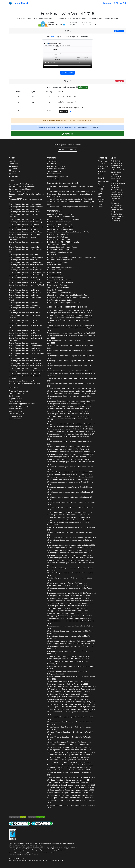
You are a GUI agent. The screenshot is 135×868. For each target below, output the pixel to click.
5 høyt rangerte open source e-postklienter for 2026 (71, 529)
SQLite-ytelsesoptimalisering (58, 288)
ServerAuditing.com (16, 414)
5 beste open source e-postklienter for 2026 (68, 416)
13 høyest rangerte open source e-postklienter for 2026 (69, 443)
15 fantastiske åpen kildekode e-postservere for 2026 (71, 385)
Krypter (63, 111)
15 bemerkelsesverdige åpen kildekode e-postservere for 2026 (71, 375)
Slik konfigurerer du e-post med (25, 204)
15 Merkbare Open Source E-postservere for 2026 (68, 757)
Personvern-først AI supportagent (60, 229)
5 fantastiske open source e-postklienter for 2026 (70, 579)
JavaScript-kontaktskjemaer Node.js (61, 267)
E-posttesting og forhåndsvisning (60, 252)
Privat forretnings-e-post (18, 391)
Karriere (100, 207)
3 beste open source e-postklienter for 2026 (69, 515)
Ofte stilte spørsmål (67, 150)
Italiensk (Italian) (116, 190)
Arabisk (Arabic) (116, 161)
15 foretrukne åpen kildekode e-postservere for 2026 (69, 397)
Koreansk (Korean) (117, 194)
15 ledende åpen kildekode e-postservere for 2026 (70, 347)
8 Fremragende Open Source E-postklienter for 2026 (69, 750)
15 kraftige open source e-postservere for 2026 (68, 409)
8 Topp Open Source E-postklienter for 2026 (70, 798)
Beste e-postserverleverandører (59, 222)
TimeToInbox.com (16, 411)
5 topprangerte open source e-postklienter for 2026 (69, 618)
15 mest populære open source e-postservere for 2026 (71, 431)
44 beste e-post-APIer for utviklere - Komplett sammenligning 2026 (71, 203)
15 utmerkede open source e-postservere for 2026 (69, 457)
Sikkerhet (101, 186)
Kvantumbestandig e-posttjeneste (60, 282)
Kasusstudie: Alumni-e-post (58, 234)
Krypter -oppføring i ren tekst (22, 404)
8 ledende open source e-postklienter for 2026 (71, 644)
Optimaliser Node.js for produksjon (60, 260)
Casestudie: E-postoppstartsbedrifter (61, 293)
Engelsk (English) (117, 172)
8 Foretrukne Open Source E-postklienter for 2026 (71, 689)
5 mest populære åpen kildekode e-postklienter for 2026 (71, 333)
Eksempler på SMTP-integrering (21, 184)
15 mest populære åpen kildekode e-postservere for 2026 (69, 329)
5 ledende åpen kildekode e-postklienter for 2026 (70, 352)
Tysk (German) (116, 179)
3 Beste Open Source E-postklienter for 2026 (71, 704)
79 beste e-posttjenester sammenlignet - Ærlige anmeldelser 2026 (70, 188)
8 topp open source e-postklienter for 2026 (68, 613)
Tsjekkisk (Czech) (117, 165)
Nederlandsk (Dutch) (118, 170)
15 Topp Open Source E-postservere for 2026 (71, 707)
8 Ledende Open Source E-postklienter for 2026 (68, 745)
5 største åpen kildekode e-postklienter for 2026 (71, 394)
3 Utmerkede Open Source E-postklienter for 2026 (71, 755)
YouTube (102, 171)
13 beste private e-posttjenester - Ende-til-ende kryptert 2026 (71, 192)
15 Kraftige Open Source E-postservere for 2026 (68, 697)
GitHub (101, 164)
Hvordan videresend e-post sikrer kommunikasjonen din (68, 298)
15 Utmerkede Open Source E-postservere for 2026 (71, 752)
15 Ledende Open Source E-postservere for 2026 (69, 742)
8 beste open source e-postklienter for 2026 (67, 586)
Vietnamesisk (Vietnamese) (115, 220)
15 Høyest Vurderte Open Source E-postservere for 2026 (70, 733)
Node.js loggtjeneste (55, 277)
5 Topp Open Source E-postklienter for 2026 (71, 709)
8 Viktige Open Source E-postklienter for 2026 (69, 694)
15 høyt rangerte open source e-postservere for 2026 (71, 426)
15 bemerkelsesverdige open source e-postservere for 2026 (70, 463)
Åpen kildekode (53, 179)
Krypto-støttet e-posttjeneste (58, 262)
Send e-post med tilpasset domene (22, 186)
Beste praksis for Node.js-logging (60, 224)
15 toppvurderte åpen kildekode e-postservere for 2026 (69, 322)
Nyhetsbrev (103, 161)
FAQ (124, 3)
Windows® (13, 164)
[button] (70, 111)
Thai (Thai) (114, 212)
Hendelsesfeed (103, 181)
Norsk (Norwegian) (117, 196)
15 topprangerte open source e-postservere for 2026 (70, 616)
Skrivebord (14, 171)
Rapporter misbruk (101, 200)
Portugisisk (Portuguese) (115, 202)
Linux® (13, 169)
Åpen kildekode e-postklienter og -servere (67, 307)
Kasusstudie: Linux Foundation (59, 240)
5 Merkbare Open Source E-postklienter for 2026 (68, 760)
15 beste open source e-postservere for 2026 (69, 414)
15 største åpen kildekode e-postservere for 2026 (71, 391)
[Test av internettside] (20, 823)
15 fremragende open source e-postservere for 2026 (71, 452)
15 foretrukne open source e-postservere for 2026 (70, 483)
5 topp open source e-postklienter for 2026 (71, 424)
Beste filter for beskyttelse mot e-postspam (64, 219)
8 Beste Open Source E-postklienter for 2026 (70, 793)
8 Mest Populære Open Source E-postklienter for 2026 (70, 728)
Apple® (12, 161)
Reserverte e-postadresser (19, 406)
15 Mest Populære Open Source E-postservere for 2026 (70, 723)
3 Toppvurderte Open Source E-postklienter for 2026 (70, 718)
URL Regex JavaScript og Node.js (60, 300)
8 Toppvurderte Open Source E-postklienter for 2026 (71, 807)
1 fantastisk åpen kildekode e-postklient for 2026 (71, 389)
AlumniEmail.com (16, 409)
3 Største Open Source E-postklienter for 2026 (69, 770)
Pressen (100, 204)
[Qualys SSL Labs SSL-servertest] (18, 817)
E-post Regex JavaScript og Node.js (61, 250)
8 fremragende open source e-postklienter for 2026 (71, 454)
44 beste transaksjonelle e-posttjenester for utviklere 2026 (70, 199)
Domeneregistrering (17, 401)
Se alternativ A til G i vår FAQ (88, 127)
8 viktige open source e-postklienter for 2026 (68, 598)
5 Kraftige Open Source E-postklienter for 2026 (67, 699)
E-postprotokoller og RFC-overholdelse (62, 247)
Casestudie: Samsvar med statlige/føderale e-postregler (68, 232)
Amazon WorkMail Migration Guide (61, 217)
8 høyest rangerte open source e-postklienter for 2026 (71, 545)
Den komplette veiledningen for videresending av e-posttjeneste (71, 257)
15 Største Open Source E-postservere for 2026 (69, 767)
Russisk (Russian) (117, 205)
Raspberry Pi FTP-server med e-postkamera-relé (26, 200)
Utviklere (52, 158)
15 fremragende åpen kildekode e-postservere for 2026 (71, 357)
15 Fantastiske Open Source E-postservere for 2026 (71, 762)
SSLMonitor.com (15, 419)
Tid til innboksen (15, 396)
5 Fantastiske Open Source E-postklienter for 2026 (70, 765)
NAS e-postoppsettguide (18, 192)
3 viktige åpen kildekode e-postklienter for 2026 (69, 406)
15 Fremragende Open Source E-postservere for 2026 (70, 747)
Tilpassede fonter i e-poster (58, 245)
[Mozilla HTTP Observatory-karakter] (36, 817)
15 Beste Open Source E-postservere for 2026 (71, 702)
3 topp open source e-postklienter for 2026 (69, 520)
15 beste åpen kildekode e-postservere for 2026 (70, 310)
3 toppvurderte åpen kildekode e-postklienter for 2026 (71, 325)
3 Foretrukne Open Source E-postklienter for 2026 (71, 777)
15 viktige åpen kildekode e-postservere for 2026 (69, 404)
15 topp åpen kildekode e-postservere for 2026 (70, 315)
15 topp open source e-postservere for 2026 (70, 420)
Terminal (13, 176)
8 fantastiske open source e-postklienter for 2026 (70, 474)
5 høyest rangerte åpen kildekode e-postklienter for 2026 (71, 342)
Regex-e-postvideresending (58, 176)
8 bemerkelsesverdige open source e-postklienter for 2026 (70, 468)
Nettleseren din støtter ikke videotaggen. (67, 54)
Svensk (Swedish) (117, 210)
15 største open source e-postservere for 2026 (70, 477)
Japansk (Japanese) (117, 192)
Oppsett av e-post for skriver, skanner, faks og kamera (26, 195)
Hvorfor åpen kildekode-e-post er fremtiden (64, 303)
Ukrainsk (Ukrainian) (118, 216)
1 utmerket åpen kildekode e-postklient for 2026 (70, 371)
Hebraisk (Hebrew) (117, 181)
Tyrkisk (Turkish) (116, 214)
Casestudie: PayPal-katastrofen (59, 280)
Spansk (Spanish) (117, 207)
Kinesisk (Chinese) (117, 163)
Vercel (52, 37)
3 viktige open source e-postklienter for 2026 (70, 498)
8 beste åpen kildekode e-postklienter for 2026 (69, 313)
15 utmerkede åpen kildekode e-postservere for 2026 (69, 367)
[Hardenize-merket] (13, 835)
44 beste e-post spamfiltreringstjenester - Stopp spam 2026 (70, 207)
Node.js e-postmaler (55, 272)
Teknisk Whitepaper (55, 161)
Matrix (101, 169)
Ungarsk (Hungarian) (118, 183)
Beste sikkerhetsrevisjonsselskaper (60, 227)
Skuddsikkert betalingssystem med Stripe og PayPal (67, 295)
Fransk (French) (116, 177)
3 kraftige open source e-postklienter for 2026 (70, 509)
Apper (12, 158)
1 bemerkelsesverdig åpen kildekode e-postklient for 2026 (71, 380)
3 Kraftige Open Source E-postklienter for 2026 (71, 788)
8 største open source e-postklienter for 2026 (70, 479)
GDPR (100, 194)
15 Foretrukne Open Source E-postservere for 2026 (71, 687)
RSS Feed (102, 174)
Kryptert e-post (109, 3)
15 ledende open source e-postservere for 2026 (68, 447)
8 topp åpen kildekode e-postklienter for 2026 (70, 318)
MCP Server (52, 255)
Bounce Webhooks (54, 174)
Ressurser (14, 388)
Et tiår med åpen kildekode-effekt (60, 214)
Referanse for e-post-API (57, 166)
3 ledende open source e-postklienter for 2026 (68, 449)
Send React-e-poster (55, 290)
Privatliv (119, 3)
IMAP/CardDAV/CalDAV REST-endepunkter (64, 242)
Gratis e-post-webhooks (56, 169)
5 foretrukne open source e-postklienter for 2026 (70, 488)
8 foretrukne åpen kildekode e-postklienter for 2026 (71, 401)
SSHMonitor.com (15, 416)
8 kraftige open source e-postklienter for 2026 (68, 411)
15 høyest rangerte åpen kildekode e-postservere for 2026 (71, 337)
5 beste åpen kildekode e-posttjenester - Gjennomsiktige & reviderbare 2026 (69, 195)
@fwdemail (103, 166)
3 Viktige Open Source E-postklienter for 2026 (70, 783)
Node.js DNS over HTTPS (57, 270)
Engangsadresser (16, 399)
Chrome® (14, 174)
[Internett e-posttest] (42, 823)
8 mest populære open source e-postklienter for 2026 (70, 434)
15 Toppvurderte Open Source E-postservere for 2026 (70, 713)
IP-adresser (52, 164)
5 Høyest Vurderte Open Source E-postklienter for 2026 (70, 738)
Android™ (14, 166)
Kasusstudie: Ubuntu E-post (58, 237)
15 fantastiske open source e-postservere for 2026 (70, 472)
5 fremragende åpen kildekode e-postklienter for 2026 (70, 362)
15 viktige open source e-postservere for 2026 (70, 493)
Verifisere (83, 87)
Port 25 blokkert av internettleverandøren (25, 383)
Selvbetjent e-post (54, 171)
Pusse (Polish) (116, 199)
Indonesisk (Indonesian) (115, 186)
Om (99, 184)
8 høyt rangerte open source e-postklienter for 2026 (70, 429)
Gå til (119, 31)
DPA (99, 197)
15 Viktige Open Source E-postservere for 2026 (70, 692)
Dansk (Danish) (116, 168)
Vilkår (100, 192)
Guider (12, 181)
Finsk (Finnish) (116, 174)
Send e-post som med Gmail (20, 189)
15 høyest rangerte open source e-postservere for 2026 (69, 438)
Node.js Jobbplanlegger (56, 275)
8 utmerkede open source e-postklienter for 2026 (69, 459)
